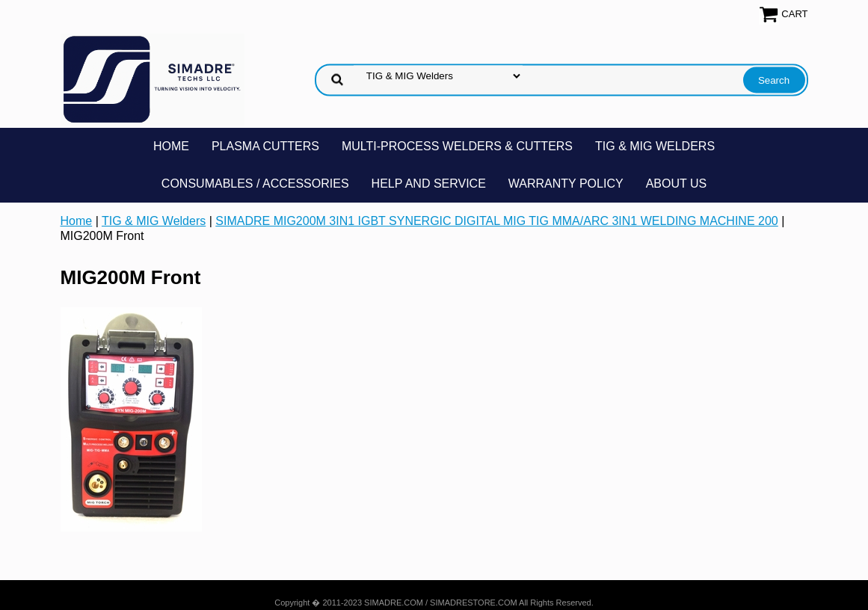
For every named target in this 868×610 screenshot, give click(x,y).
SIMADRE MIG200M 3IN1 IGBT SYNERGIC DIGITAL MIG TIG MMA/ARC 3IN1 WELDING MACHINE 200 (496, 221)
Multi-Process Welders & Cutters (457, 146)
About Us (677, 184)
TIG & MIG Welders (655, 146)
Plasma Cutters (265, 146)
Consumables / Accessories (255, 184)
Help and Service (429, 184)
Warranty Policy (566, 184)
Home (171, 146)
